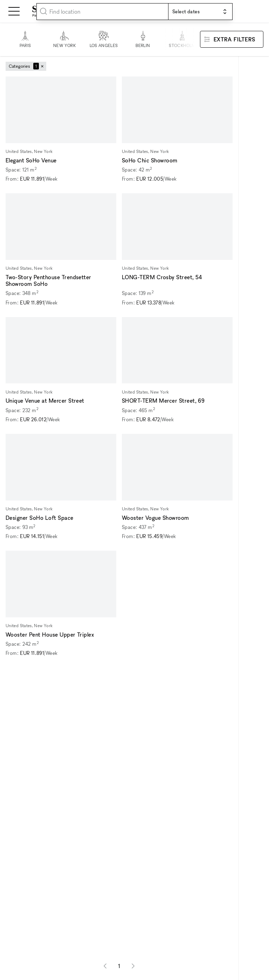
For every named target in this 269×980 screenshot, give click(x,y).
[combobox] (102, 12)
